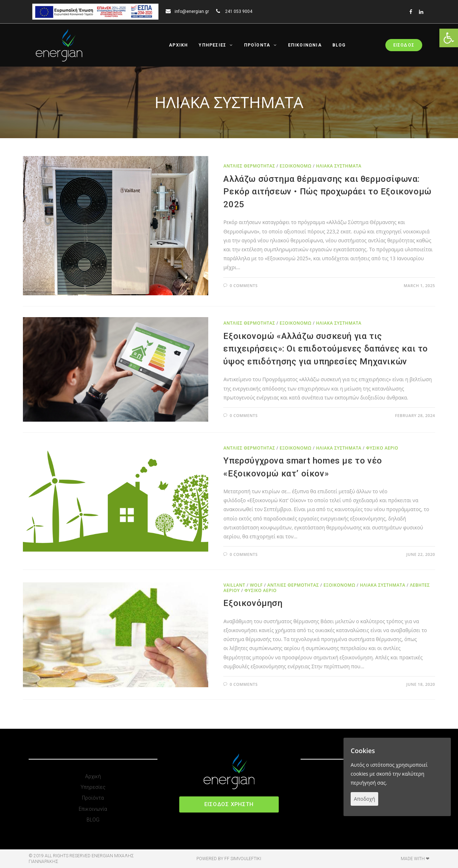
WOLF (256, 585)
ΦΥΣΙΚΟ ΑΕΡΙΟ (382, 448)
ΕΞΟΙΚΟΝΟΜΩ (295, 166)
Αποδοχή (364, 799)
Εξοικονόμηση (253, 603)
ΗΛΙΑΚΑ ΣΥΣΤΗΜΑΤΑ (339, 166)
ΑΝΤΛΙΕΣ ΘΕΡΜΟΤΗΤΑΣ (249, 166)
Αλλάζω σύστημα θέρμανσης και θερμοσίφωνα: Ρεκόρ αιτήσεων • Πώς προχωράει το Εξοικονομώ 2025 (327, 192)
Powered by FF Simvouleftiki (229, 859)
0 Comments (244, 285)
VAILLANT (234, 585)
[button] (229, 804)
